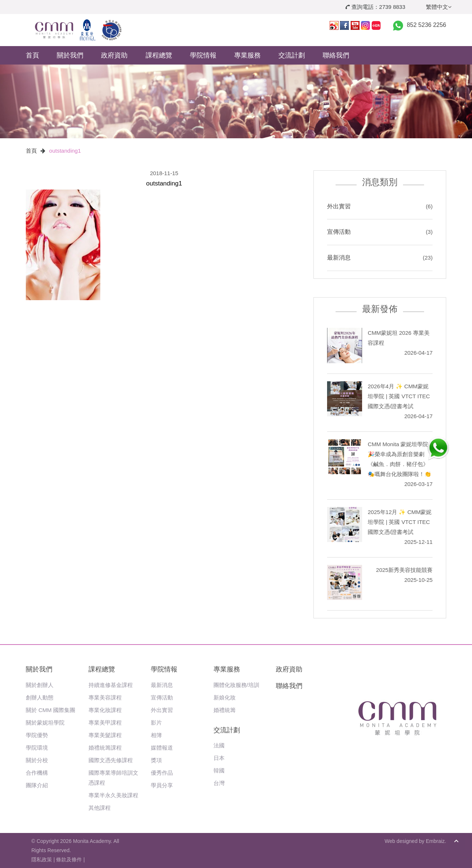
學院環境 (37, 748)
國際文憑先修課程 (111, 760)
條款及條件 (69, 860)
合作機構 (37, 773)
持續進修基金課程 (111, 685)
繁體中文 (439, 7)
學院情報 (203, 55)
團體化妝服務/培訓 (236, 685)
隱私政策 (42, 860)
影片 (156, 723)
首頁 (32, 55)
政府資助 (114, 55)
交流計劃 (292, 55)
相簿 (156, 735)
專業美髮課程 (105, 735)
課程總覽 (159, 55)
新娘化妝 (225, 697)
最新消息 (339, 258)
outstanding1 (65, 151)
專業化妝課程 (105, 710)
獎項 (156, 760)
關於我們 (70, 55)
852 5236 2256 (426, 25)
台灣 (219, 783)
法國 (219, 745)
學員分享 (162, 785)
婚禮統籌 (225, 710)
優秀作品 (162, 773)
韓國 (219, 770)
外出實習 (339, 206)
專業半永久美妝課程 (113, 795)
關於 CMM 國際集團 (51, 710)
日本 (219, 758)
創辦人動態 (40, 697)
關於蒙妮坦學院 (45, 723)
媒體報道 (162, 748)
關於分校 (37, 760)
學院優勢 (37, 735)
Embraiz (435, 841)
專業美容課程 (105, 697)
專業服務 (247, 55)
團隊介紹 (37, 785)
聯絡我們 (336, 55)
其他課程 (100, 808)
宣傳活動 (339, 232)
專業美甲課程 (105, 723)
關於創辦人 (40, 685)
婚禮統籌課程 (105, 748)
